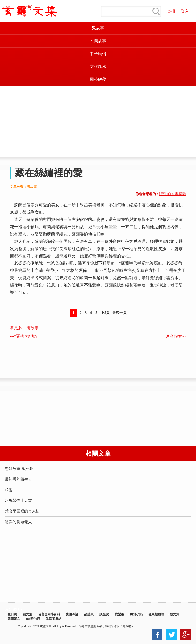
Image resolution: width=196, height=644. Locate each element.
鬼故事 (98, 28)
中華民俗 (98, 54)
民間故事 (98, 41)
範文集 (27, 614)
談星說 (104, 614)
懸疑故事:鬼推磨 (19, 469)
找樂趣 (119, 614)
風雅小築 (136, 614)
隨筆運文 (14, 619)
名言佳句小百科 (49, 614)
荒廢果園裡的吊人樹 (22, 511)
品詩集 (89, 614)
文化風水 (98, 67)
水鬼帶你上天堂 (18, 500)
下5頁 (105, 313)
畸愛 (9, 490)
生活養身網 (54, 619)
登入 (185, 11)
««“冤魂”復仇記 (24, 336)
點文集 (175, 614)
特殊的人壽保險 (173, 194)
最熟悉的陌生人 (18, 479)
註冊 (172, 11)
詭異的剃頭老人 (18, 522)
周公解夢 (98, 79)
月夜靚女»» (176, 336)
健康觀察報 (156, 614)
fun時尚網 (33, 619)
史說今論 (72, 614)
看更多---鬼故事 (24, 328)
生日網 (12, 614)
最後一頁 (120, 313)
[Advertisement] (98, 121)
